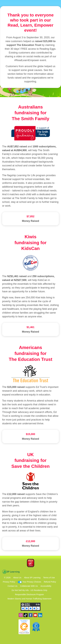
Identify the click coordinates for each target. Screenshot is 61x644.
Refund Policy (50, 582)
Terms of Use (49, 578)
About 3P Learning (32, 578)
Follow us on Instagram (21, 615)
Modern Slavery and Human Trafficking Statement (29, 599)
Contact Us (13, 586)
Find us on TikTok (26, 615)
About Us (17, 578)
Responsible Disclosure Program (29, 594)
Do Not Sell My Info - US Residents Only (29, 590)
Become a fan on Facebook (30, 615)
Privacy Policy (9, 582)
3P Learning (11, 572)
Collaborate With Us (29, 586)
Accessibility (46, 586)
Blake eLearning (31, 563)
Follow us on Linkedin (40, 615)
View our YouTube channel (35, 615)
